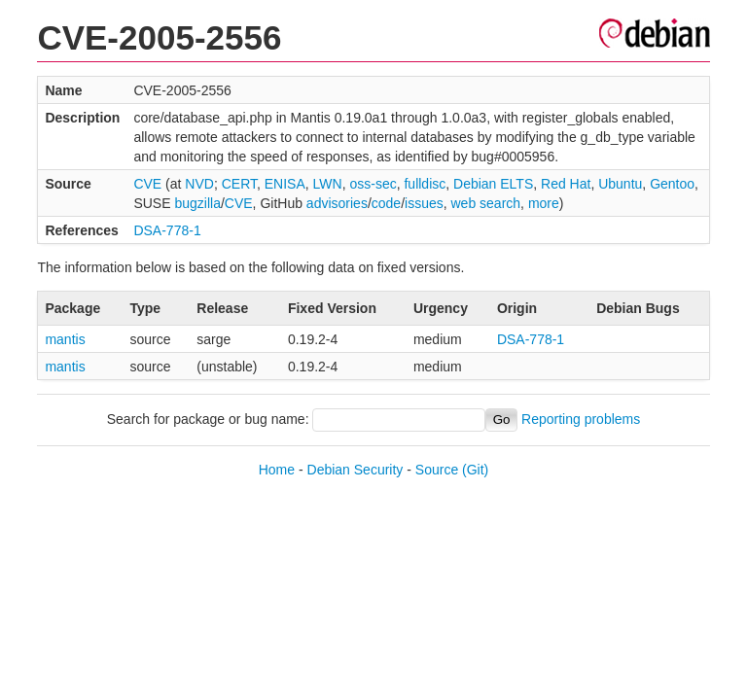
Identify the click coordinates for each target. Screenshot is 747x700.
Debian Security (356, 470)
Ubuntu (620, 184)
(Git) (475, 470)
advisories (337, 203)
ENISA (285, 184)
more (544, 203)
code (386, 203)
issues (424, 203)
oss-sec (373, 184)
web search (486, 203)
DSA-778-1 (167, 230)
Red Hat (566, 184)
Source (437, 470)
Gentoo (672, 184)
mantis (65, 339)
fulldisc (425, 184)
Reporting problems (581, 419)
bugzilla (197, 203)
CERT (239, 184)
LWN (328, 184)
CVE (147, 184)
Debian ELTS (493, 184)
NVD (199, 184)
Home (277, 470)
